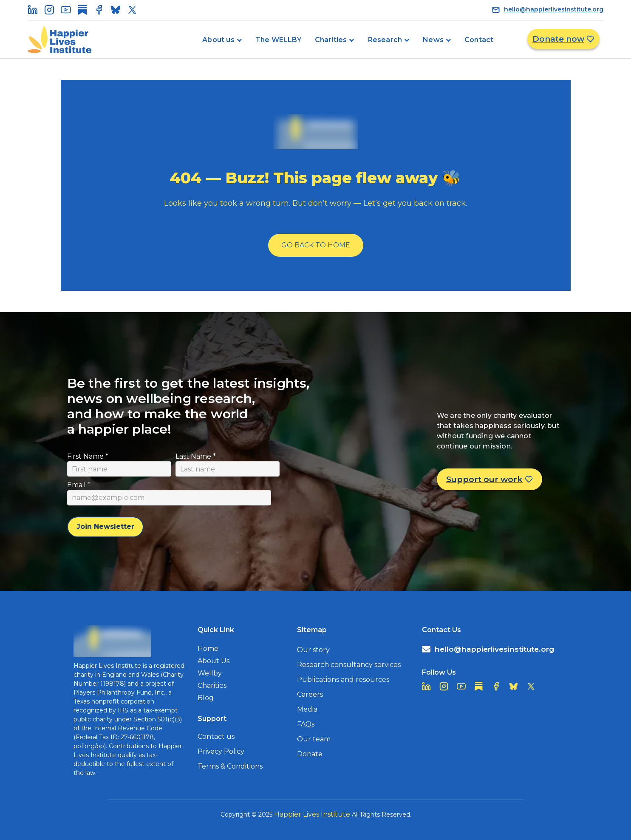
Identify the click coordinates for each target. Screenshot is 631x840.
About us (218, 40)
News (433, 40)
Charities (331, 40)
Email (79, 485)
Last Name (196, 456)
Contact (479, 40)
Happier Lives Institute (312, 814)
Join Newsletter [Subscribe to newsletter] (105, 526)
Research (385, 40)
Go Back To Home (316, 245)
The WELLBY (278, 40)
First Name (88, 456)
